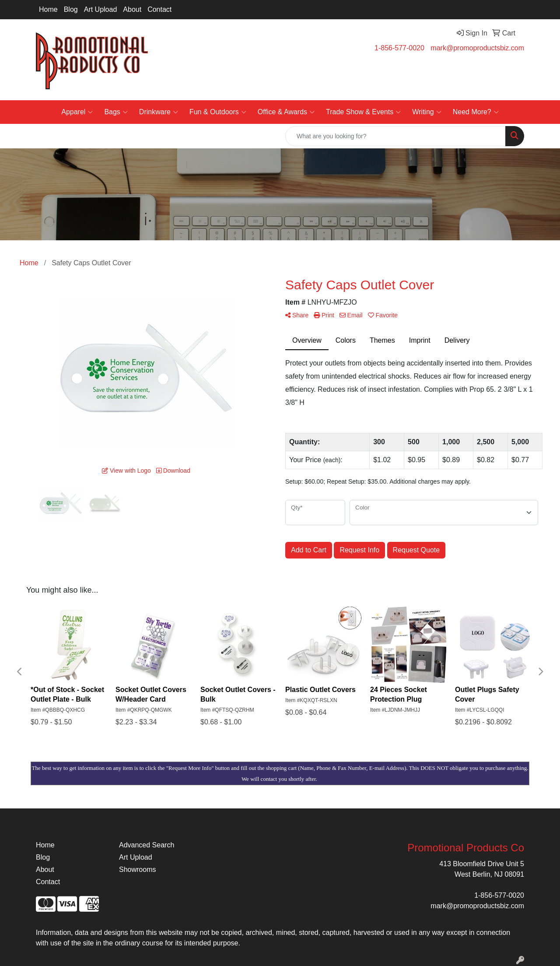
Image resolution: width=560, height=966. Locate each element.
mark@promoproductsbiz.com (477, 48)
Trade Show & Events (363, 112)
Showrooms (137, 869)
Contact (159, 9)
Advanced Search (147, 845)
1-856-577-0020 (399, 48)
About (132, 9)
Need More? (476, 112)
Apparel (77, 112)
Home (48, 9)
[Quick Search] (395, 136)
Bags (116, 112)
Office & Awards (286, 112)
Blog (71, 9)
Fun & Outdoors (218, 112)
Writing (427, 112)
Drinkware (159, 112)
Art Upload (101, 9)
